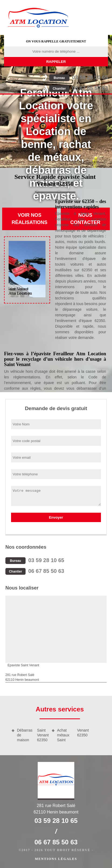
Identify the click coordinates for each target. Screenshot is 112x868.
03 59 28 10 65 (79, 77)
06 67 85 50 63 (79, 88)
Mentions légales (56, 859)
